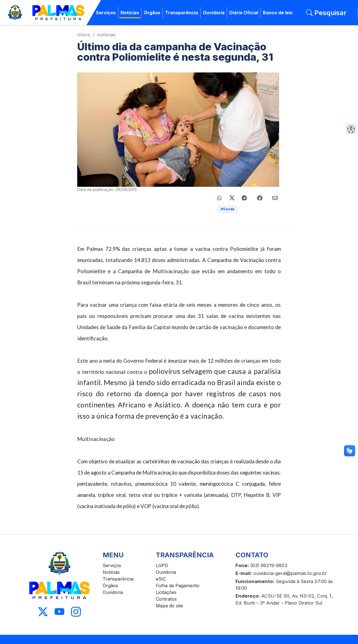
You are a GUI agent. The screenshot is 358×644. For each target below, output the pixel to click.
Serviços (106, 13)
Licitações (166, 592)
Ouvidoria (214, 13)
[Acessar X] (43, 612)
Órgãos (152, 13)
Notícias (130, 13)
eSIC (161, 579)
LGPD (162, 565)
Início (84, 35)
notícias (106, 35)
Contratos (166, 599)
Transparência (182, 13)
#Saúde (228, 209)
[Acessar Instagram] (76, 612)
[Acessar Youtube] (59, 612)
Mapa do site (169, 606)
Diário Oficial (244, 13)
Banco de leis (278, 13)
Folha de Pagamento (178, 586)
